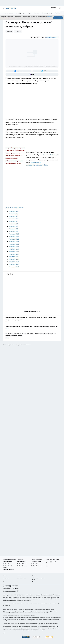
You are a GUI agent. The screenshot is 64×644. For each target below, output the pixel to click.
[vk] (8, 274)
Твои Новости (20, 559)
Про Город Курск (7, 564)
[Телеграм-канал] (45, 71)
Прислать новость (53, 8)
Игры (29, 13)
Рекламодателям (22, 582)
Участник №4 (13, 219)
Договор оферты (21, 578)
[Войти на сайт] (60, 8)
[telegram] (13, 274)
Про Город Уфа (35, 564)
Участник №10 (14, 234)
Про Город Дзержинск (22, 566)
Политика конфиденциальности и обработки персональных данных (19, 615)
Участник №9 (13, 231)
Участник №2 (13, 214)
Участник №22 (14, 264)
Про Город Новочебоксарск (9, 559)
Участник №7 (13, 226)
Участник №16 (14, 249)
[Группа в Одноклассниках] (51, 562)
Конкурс (9, 31)
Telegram (5, 576)
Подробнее (47, 613)
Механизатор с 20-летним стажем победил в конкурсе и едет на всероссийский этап (32, 328)
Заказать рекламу (47, 13)
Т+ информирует (20, 13)
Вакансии (37, 13)
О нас (19, 576)
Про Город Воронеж (7, 562)
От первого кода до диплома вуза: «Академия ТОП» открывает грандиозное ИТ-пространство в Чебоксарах (32, 336)
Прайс (4, 582)
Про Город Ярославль (36, 562)
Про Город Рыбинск (21, 564)
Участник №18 (14, 254)
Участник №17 (14, 252)
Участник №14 (14, 244)
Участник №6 (13, 224)
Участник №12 (14, 239)
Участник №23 (14, 267)
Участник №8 (13, 229)
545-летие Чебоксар (50, 155)
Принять (58, 18)
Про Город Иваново (21, 562)
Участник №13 (14, 242)
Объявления (6, 578)
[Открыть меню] (3, 8)
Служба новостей (52, 37)
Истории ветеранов (8, 13)
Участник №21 (14, 262)
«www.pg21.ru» (14, 585)
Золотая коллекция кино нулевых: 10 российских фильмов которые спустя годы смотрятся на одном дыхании (32, 320)
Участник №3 (13, 216)
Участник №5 (13, 221)
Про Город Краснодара (8, 570)
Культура (18, 31)
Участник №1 (13, 211)
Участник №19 (14, 257)
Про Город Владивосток (37, 566)
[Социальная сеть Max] (32, 74)
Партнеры (35, 582)
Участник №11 (14, 236)
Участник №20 (14, 259)
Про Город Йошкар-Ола (37, 559)
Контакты (35, 576)
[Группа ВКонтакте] (19, 71)
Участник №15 (14, 247)
